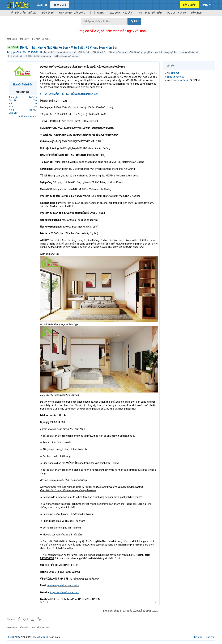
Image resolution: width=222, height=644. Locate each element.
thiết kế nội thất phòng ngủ (38, 56)
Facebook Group (180, 80)
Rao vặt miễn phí (41, 637)
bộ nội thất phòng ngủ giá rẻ (57, 52)
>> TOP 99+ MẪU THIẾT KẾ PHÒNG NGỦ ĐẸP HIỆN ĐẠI (69, 94)
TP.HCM (33, 110)
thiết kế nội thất (15, 56)
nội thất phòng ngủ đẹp (166, 52)
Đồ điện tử (48, 13)
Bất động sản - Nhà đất (24, 13)
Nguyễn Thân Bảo (18, 52)
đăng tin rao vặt (175, 77)
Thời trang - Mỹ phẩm (150, 13)
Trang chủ (60, 5)
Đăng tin (42, 5)
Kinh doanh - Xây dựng (72, 13)
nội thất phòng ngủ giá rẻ (140, 52)
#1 (156, 602)
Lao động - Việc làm (121, 13)
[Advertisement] (189, 139)
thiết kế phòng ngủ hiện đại (66, 56)
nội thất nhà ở (98, 52)
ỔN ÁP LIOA (173, 73)
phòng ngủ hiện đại (189, 52)
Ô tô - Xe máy (97, 13)
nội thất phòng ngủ (117, 52)
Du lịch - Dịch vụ (177, 13)
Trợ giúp (198, 637)
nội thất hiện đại (81, 52)
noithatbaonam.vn (28, 116)
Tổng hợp (196, 13)
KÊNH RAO (12, 637)
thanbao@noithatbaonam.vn (63, 585)
